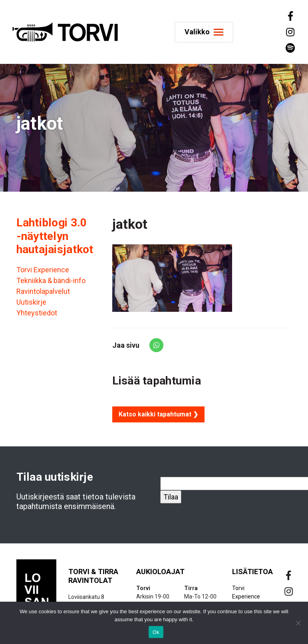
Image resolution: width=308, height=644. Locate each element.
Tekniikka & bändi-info (51, 280)
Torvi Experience (43, 270)
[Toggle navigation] (205, 32)
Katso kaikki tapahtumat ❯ (158, 414)
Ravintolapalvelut (43, 291)
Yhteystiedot (37, 313)
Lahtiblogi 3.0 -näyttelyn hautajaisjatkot (55, 236)
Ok (156, 632)
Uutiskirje (31, 302)
